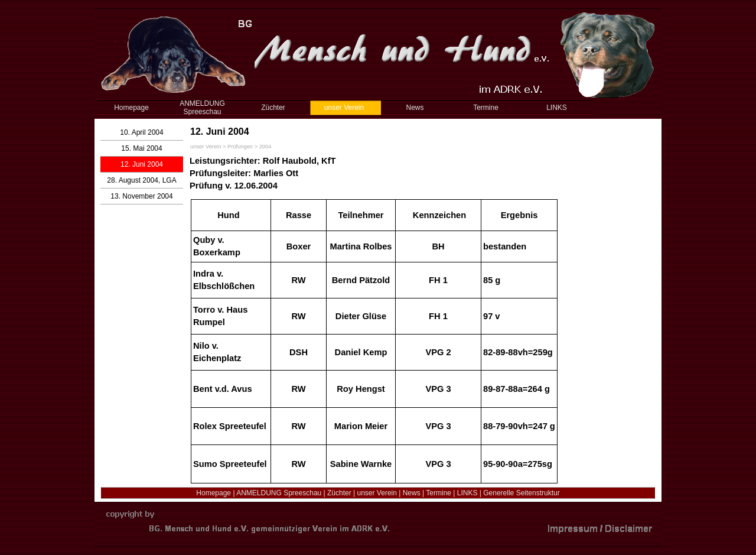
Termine (439, 493)
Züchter (339, 493)
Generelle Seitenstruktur (521, 493)
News (412, 493)
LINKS (467, 493)
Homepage (214, 493)
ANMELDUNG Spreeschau (279, 493)
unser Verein (377, 493)
